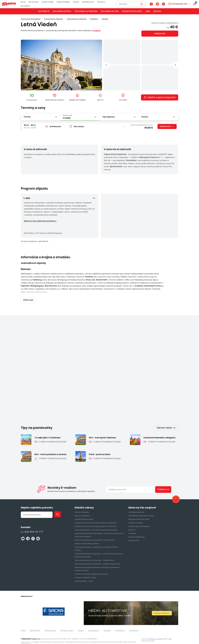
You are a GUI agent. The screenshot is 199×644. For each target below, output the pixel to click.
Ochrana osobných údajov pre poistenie (91, 568)
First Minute (120, 624)
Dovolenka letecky (62, 11)
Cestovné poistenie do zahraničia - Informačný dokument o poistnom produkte (99, 529)
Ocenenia (132, 527)
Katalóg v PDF (134, 534)
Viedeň (105, 19)
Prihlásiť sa (163, 483)
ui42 (152, 635)
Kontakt (26, 521)
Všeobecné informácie (84, 513)
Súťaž (26, 2)
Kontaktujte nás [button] (179, 4)
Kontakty (105, 2)
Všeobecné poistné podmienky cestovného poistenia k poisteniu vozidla (97, 563)
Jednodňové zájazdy (77, 19)
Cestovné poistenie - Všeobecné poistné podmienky (96, 524)
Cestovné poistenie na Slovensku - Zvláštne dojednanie (97, 558)
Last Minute (29, 6)
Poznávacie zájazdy (132, 11)
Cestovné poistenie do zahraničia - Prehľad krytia (95, 534)
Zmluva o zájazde (82, 506)
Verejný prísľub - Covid (84, 575)
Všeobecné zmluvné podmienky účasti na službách (95, 520)
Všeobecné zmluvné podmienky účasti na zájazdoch (96, 517)
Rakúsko (94, 19)
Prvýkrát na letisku (136, 517)
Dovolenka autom (110, 11)
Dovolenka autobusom (86, 11)
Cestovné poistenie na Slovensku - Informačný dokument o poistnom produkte (99, 549)
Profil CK (132, 524)
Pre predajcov (91, 2)
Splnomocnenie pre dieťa (139, 513)
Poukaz (79, 2)
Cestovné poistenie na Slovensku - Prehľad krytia (94, 554)
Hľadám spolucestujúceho (139, 520)
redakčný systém (156, 633)
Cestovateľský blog (136, 531)
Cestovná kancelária (31, 19)
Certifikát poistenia (136, 506)
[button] (60, 198)
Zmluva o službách (82, 510)
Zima (148, 11)
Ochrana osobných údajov (86, 571)
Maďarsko (49, 380)
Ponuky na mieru (67, 2)
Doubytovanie (51, 2)
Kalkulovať (160, 34)
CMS (170, 633)
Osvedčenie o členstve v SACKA (141, 510)
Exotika (157, 11)
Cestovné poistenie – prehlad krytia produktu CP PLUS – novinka (97, 543)
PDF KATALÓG (37, 2)
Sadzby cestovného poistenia (87, 537)
